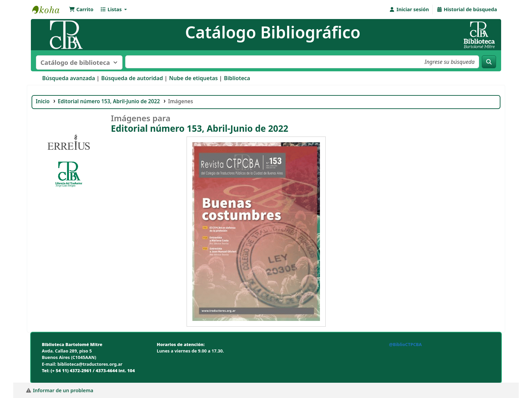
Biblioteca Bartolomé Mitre (49, 10)
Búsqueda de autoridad (132, 78)
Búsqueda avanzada (69, 78)
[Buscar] (489, 62)
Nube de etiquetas (193, 78)
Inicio (43, 101)
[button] (81, 10)
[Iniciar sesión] (409, 10)
